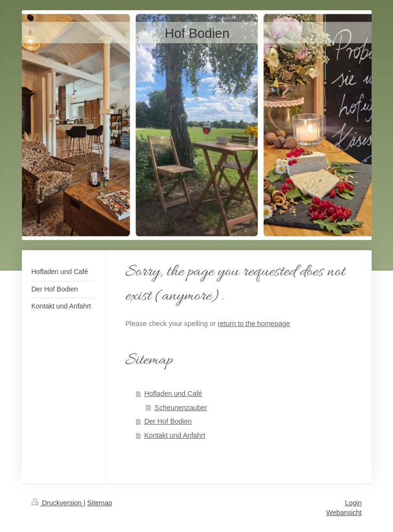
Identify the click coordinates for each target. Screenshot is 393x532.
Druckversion (58, 503)
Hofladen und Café (173, 394)
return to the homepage (254, 324)
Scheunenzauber (181, 408)
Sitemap (100, 503)
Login (353, 503)
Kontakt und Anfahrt (175, 435)
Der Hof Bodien (168, 421)
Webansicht (344, 513)
